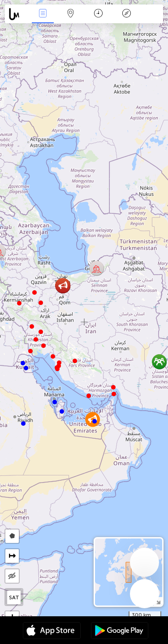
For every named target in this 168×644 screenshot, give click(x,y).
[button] (114, 394)
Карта (71, 14)
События (43, 14)
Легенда (126, 14)
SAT (14, 597)
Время (98, 14)
